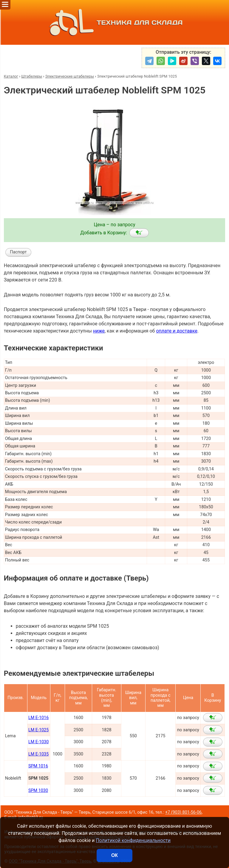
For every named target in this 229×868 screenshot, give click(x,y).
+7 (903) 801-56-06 (183, 812)
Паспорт (18, 252)
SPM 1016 (38, 766)
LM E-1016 (38, 718)
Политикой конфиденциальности (133, 840)
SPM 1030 (38, 791)
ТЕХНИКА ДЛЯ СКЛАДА (115, 22)
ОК (114, 855)
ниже (99, 331)
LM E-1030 (38, 742)
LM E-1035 (38, 754)
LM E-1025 (38, 730)
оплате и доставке (177, 331)
